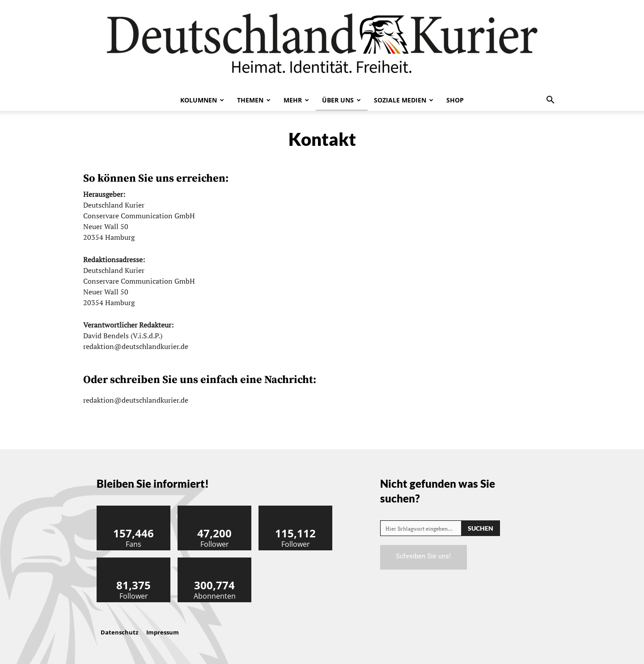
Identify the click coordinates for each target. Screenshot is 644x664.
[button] (550, 101)
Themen (254, 100)
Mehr (296, 100)
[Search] (481, 528)
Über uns (341, 100)
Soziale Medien (404, 100)
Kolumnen (202, 100)
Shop (455, 100)
